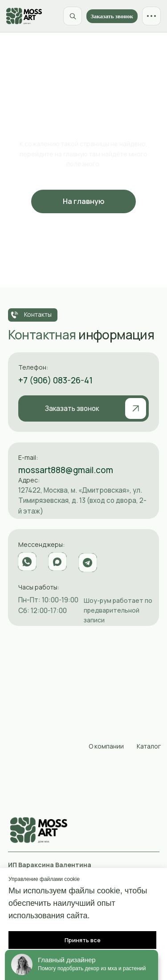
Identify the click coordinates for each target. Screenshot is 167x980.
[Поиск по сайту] (73, 16)
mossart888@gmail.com (66, 470)
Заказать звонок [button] (112, 16)
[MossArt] (24, 16)
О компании (106, 746)
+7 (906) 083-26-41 (55, 380)
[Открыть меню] (151, 16)
